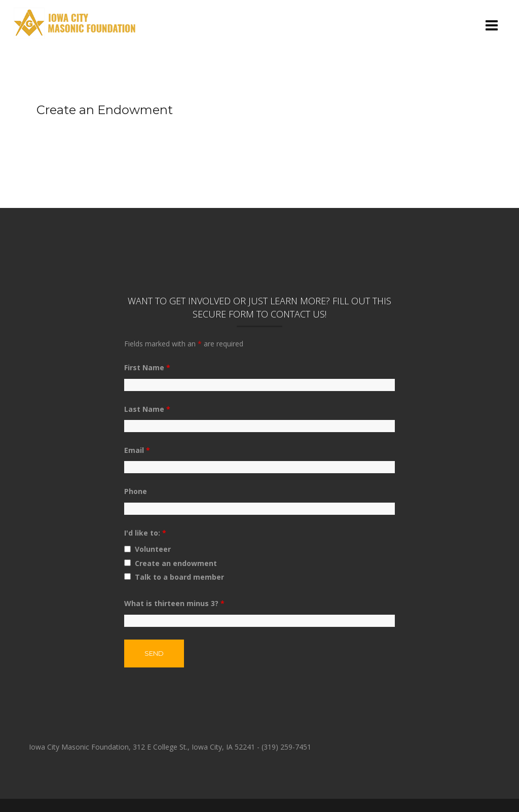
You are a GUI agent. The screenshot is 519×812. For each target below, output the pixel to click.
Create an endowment (176, 563)
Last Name (147, 409)
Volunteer (153, 549)
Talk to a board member (179, 577)
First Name (147, 367)
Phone (136, 491)
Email (137, 450)
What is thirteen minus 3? (174, 603)
